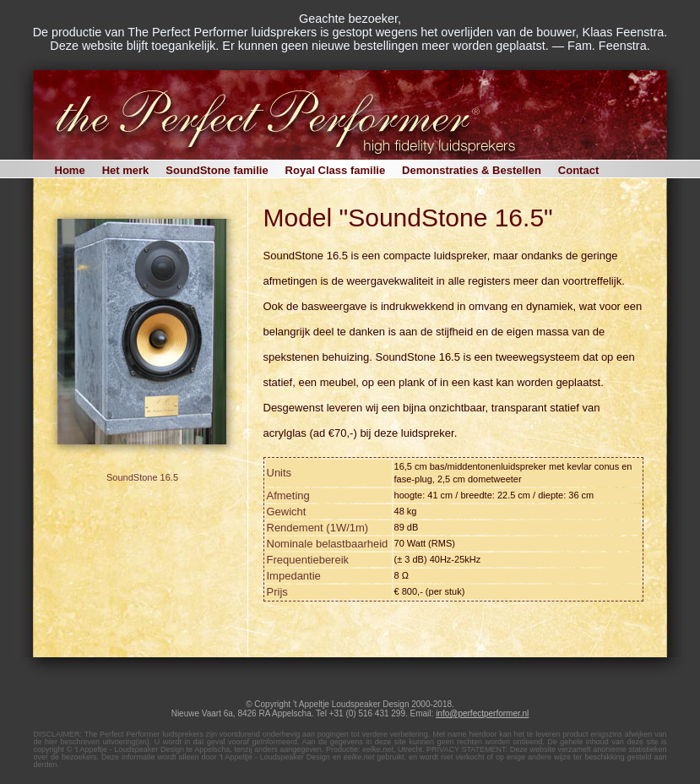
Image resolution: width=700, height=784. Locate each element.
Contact (578, 170)
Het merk (126, 170)
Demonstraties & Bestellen (472, 170)
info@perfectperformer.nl (482, 713)
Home (70, 170)
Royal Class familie (336, 170)
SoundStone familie (217, 170)
